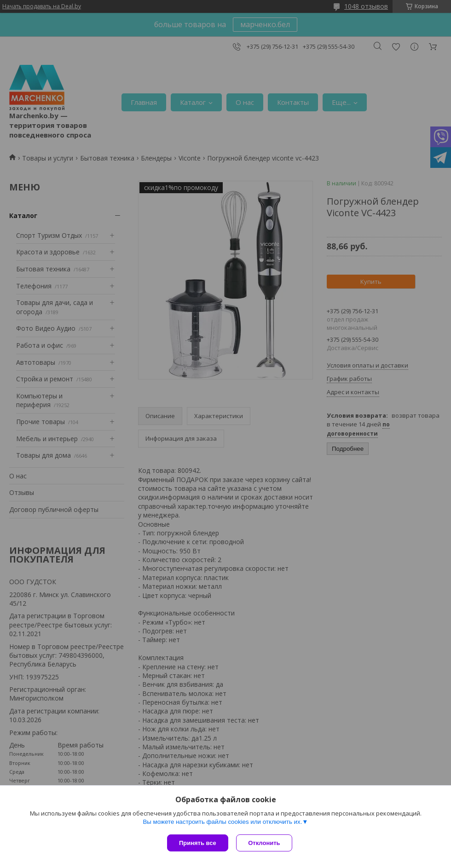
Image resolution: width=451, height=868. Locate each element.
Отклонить (265, 843)
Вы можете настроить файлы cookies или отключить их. (222, 823)
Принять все (198, 843)
